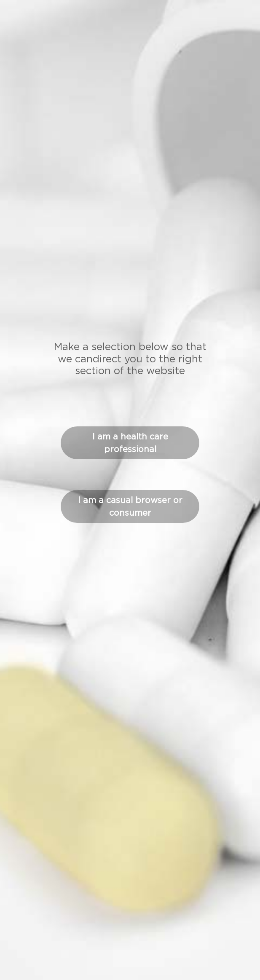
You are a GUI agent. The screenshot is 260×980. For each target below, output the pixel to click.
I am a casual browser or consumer (130, 506)
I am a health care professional (130, 443)
